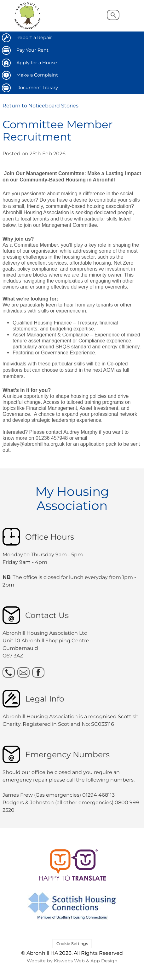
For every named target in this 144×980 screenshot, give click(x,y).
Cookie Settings (72, 944)
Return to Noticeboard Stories (40, 106)
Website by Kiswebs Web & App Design (72, 961)
